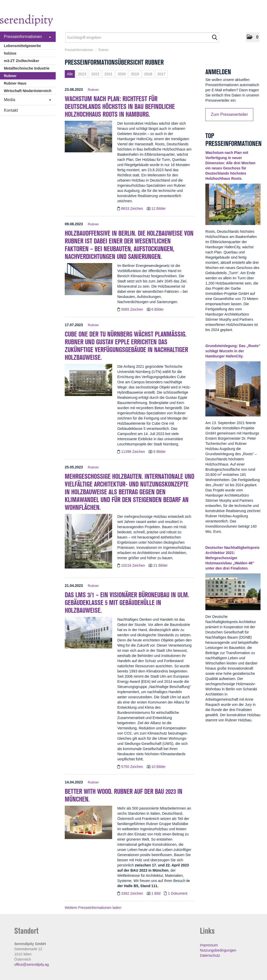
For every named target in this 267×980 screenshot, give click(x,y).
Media (27, 100)
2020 (122, 74)
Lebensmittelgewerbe (22, 46)
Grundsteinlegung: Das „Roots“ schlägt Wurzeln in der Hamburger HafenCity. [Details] (233, 351)
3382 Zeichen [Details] (133, 893)
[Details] (88, 138)
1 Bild (156, 893)
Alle (70, 74)
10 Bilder (158, 767)
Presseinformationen (27, 37)
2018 (148, 74)
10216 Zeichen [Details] (134, 565)
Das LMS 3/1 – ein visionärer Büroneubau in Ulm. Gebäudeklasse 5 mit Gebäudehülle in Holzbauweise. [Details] (127, 603)
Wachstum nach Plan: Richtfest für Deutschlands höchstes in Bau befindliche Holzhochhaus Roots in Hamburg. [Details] (120, 107)
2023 (82, 74)
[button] (253, 37)
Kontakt (11, 110)
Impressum (209, 945)
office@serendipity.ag (32, 964)
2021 (108, 74)
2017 (161, 74)
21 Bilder (160, 565)
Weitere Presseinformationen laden (93, 908)
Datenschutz (210, 955)
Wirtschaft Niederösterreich (28, 91)
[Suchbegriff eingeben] (142, 38)
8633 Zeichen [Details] (133, 208)
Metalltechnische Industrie (27, 68)
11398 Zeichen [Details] (134, 452)
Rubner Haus (15, 83)
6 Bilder (157, 309)
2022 (95, 74)
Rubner (10, 76)
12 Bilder (158, 208)
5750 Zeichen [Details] (133, 767)
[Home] (27, 21)
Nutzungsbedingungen (218, 950)
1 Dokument (178, 893)
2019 (135, 74)
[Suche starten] (215, 38)
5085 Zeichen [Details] (133, 309)
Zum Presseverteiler (229, 114)
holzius (10, 53)
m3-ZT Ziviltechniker (21, 61)
